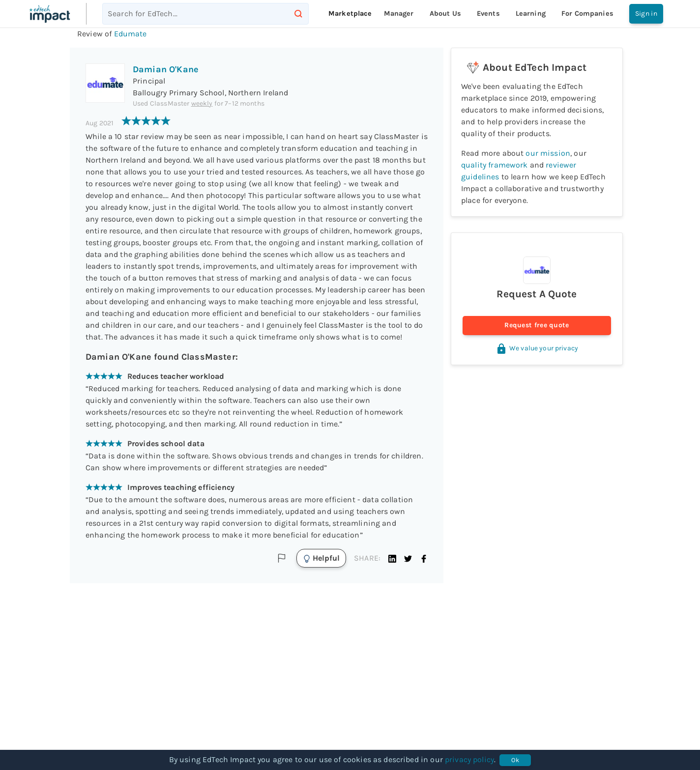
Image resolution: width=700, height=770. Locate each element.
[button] (392, 558)
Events (488, 14)
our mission (548, 153)
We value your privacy (537, 348)
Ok (515, 760)
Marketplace (350, 14)
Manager (399, 14)
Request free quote (537, 326)
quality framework (495, 165)
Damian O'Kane (166, 69)
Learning (531, 14)
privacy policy (469, 759)
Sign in (646, 14)
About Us (445, 14)
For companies (587, 14)
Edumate (131, 34)
